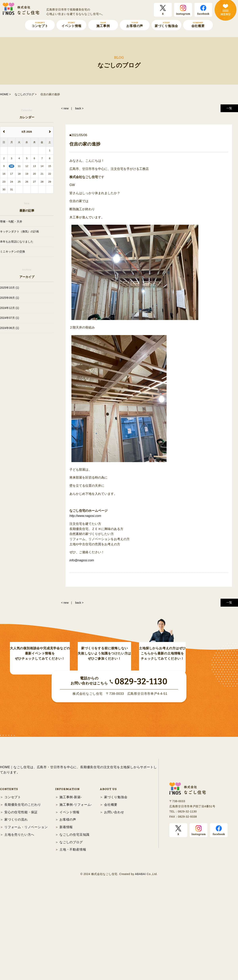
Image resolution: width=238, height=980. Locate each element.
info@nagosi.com (82, 560)
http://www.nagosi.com (85, 516)
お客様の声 (135, 24)
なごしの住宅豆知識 (74, 924)
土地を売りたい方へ (19, 924)
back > (79, 108)
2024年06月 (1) (10, 328)
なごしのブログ (71, 931)
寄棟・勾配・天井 (11, 222)
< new (65, 108)
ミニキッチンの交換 (12, 252)
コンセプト (40, 24)
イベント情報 (71, 24)
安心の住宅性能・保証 (21, 901)
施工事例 (103, 24)
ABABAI (140, 964)
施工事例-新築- (71, 886)
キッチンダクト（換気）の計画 (19, 231)
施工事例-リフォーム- (76, 894)
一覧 (229, 108)
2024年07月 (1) (10, 318)
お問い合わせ (114, 901)
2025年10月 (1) (10, 288)
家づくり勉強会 (166, 24)
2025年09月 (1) (10, 298)
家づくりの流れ (16, 909)
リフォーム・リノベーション (26, 917)
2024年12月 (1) (10, 308)
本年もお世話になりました (17, 242)
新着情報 (66, 917)
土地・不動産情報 (73, 939)
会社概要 (198, 24)
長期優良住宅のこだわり (23, 894)
